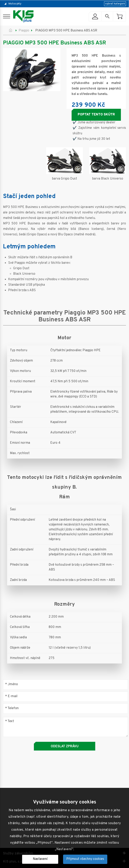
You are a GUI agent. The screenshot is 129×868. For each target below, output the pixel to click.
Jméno (11, 684)
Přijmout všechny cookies (85, 859)
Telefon (12, 708)
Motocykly (15, 4)
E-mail (11, 696)
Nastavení (40, 859)
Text (10, 721)
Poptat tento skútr (96, 115)
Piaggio (24, 31)
